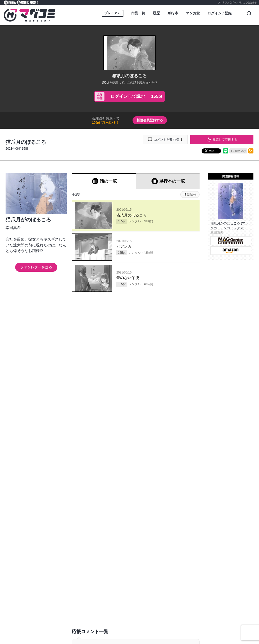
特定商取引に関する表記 (212, 626)
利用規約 (185, 626)
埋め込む (241, 151)
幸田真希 (13, 228)
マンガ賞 (193, 13)
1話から (192, 194)
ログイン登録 (220, 14)
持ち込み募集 (92, 626)
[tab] (104, 181)
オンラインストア (65, 626)
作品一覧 (138, 13)
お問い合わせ (129, 626)
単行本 (173, 13)
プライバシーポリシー (158, 626)
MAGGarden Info (153, 613)
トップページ (39, 626)
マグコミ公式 (110, 613)
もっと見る (127, 580)
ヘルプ (110, 626)
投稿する (136, 362)
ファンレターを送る (36, 267)
